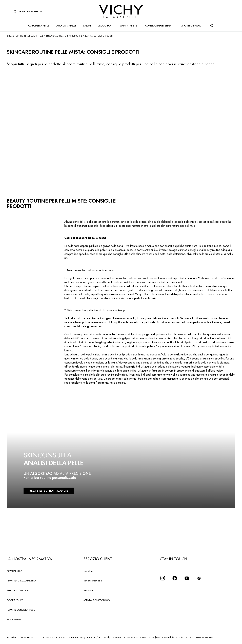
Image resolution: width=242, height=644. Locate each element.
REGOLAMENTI (14, 620)
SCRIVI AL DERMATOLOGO (97, 600)
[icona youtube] (187, 578)
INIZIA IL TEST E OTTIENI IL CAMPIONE (49, 491)
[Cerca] (212, 26)
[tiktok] (199, 578)
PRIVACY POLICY (15, 571)
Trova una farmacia (93, 581)
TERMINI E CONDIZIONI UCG (21, 610)
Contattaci (88, 571)
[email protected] (163, 637)
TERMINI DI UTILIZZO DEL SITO (21, 581)
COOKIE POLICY (15, 600)
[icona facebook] (175, 578)
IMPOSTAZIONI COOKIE (19, 590)
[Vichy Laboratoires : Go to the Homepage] (121, 11)
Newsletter (88, 590)
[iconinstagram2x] (163, 578)
